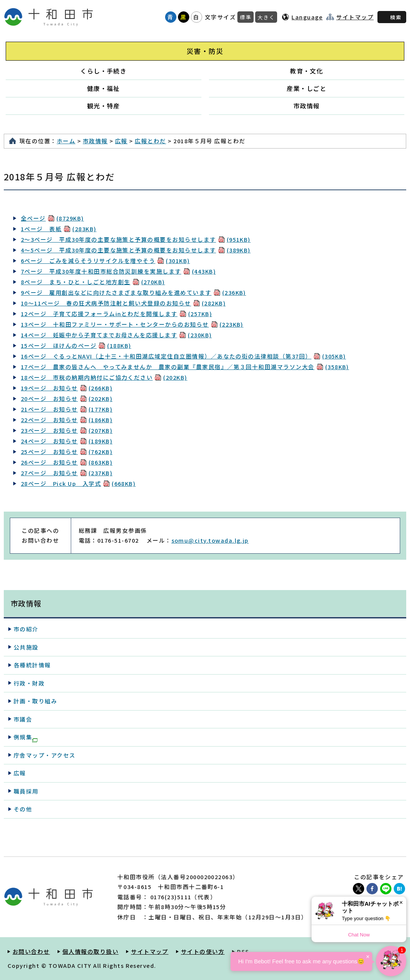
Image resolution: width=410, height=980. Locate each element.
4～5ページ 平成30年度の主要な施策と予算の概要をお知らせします (136, 250)
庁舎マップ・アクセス (45, 755)
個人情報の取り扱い (90, 951)
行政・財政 (29, 683)
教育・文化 (306, 71)
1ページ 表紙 (59, 229)
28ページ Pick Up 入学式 (78, 483)
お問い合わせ (31, 951)
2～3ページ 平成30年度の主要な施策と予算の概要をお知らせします (136, 239)
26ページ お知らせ (67, 462)
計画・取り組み (35, 701)
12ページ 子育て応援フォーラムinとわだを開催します (116, 314)
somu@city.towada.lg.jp (210, 540)
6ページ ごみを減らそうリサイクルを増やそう (105, 261)
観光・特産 (104, 106)
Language (307, 17)
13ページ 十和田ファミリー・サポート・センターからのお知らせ (132, 324)
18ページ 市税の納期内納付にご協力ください (104, 377)
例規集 (26, 737)
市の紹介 (26, 629)
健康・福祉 (104, 88)
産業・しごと (306, 88)
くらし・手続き (103, 71)
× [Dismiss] (401, 903)
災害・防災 (205, 51)
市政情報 (307, 106)
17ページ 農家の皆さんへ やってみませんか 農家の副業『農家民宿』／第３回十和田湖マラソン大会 (185, 367)
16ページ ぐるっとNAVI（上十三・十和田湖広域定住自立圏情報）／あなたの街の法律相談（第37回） (183, 356)
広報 (121, 141)
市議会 (23, 719)
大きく (266, 17)
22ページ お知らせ (67, 420)
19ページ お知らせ (67, 388)
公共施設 (26, 647)
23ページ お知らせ (67, 430)
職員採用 (26, 791)
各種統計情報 (32, 665)
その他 (23, 809)
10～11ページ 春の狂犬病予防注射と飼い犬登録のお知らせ (123, 303)
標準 (246, 17)
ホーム (66, 141)
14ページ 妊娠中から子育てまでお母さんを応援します (116, 335)
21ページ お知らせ (67, 409)
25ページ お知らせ (67, 452)
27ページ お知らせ (67, 473)
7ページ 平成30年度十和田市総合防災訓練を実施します (118, 271)
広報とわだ (150, 141)
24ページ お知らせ (67, 441)
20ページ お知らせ (67, 398)
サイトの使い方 (203, 951)
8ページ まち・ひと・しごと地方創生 (93, 282)
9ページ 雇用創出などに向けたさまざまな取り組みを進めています (133, 292)
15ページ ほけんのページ (76, 345)
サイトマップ (355, 17)
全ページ (52, 218)
